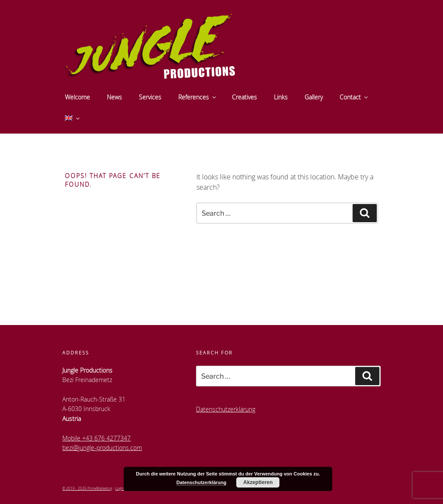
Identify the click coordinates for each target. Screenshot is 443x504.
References (198, 97)
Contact (354, 97)
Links (281, 97)
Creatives (244, 97)
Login (119, 488)
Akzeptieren (258, 482)
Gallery (314, 97)
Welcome (77, 97)
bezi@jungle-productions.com (102, 448)
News (114, 97)
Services (150, 97)
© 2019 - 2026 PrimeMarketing (87, 488)
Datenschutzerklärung (226, 409)
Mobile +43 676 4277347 (96, 438)
